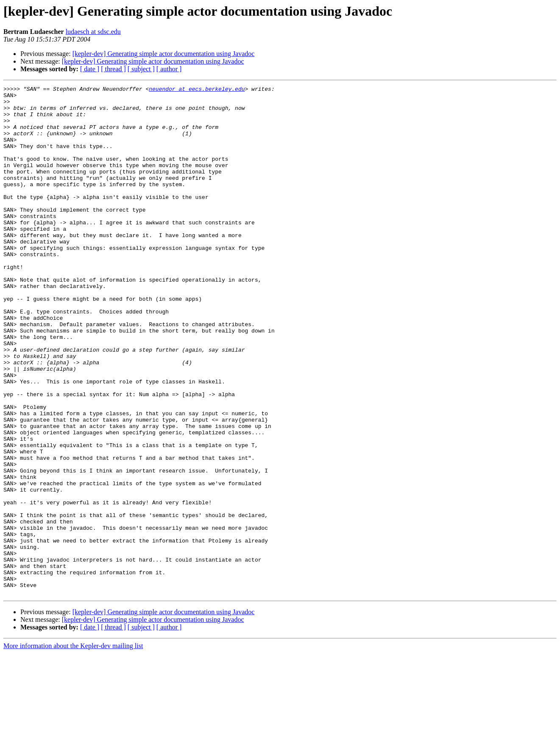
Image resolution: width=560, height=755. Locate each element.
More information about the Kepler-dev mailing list (73, 748)
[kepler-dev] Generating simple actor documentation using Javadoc (164, 54)
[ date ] (90, 69)
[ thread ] (113, 69)
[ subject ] (141, 69)
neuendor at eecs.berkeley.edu (197, 90)
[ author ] (169, 69)
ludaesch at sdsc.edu (93, 32)
